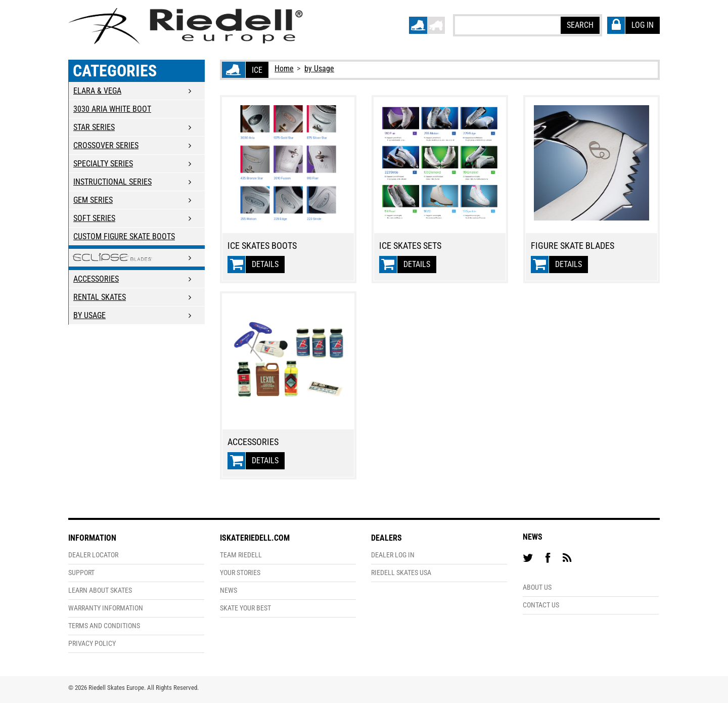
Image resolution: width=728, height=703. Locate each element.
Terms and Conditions (104, 626)
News (229, 590)
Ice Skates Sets (410, 246)
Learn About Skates (100, 590)
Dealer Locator (93, 555)
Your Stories (240, 573)
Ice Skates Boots (262, 246)
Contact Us (541, 605)
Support (81, 573)
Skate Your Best (245, 608)
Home (284, 69)
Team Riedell (241, 555)
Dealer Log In (393, 555)
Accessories (253, 442)
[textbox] (507, 25)
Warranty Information (106, 608)
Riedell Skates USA (401, 573)
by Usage (319, 69)
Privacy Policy (92, 644)
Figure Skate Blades (573, 246)
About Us (537, 587)
